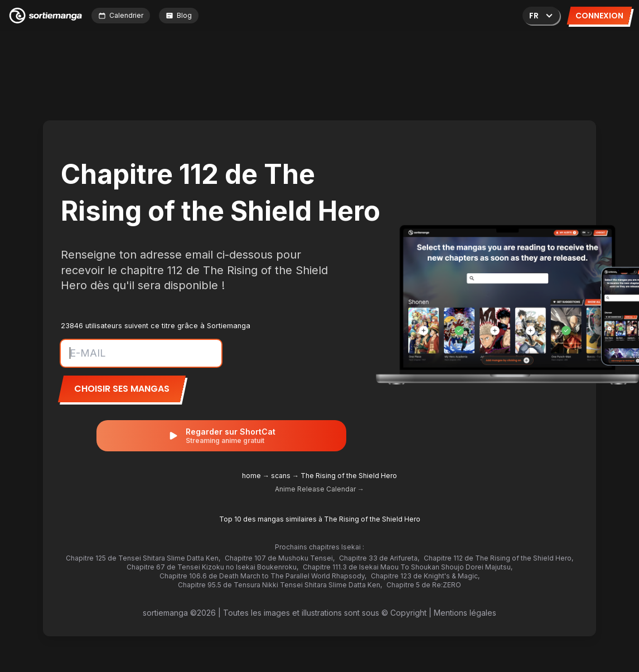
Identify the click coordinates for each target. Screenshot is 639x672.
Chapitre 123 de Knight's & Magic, (425, 576)
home (251, 476)
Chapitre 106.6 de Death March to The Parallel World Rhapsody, (263, 576)
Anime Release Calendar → (319, 489)
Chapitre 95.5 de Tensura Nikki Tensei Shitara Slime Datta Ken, (280, 585)
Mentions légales (465, 613)
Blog (179, 15)
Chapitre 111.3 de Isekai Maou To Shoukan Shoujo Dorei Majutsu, (408, 567)
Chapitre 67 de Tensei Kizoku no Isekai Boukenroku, (212, 567)
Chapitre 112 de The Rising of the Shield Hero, (498, 558)
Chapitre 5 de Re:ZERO (424, 585)
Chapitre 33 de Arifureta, (379, 558)
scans (281, 476)
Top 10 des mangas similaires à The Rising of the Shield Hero (320, 519)
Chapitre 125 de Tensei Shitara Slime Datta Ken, (143, 558)
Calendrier (121, 15)
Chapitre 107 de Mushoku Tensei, (280, 558)
